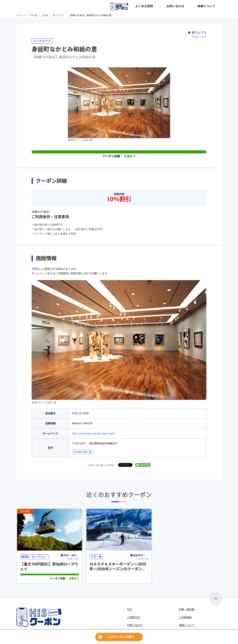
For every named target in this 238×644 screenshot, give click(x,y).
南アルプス (58, 15)
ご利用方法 (133, 617)
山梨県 (45, 15)
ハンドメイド (42, 41)
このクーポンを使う (121, 637)
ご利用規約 (185, 617)
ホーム (23, 15)
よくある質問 (174, 7)
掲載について (214, 7)
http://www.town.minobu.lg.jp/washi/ (94, 433)
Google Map (81, 452)
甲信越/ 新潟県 (139, 557)
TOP (129, 609)
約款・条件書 (187, 609)
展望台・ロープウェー (34, 557)
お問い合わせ (194, 7)
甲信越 (34, 15)
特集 (159, 7)
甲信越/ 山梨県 (70, 557)
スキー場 (96, 557)
